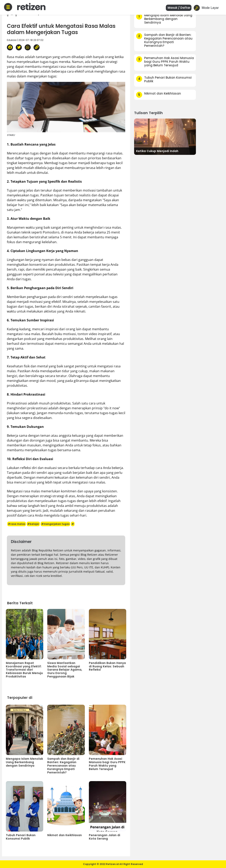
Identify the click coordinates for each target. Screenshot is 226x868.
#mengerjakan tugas (55, 524)
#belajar (33, 524)
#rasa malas (17, 524)
